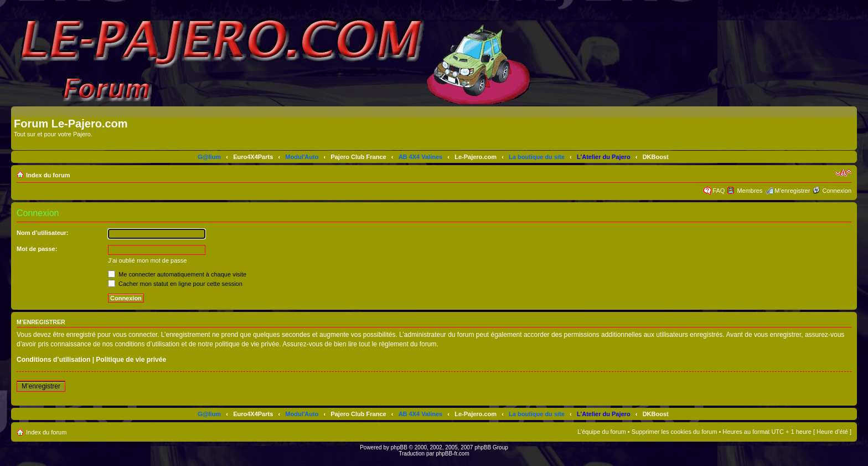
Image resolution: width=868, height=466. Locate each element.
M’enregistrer (792, 191)
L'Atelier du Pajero (604, 157)
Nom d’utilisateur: (43, 233)
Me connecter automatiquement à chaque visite (177, 274)
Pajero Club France (358, 157)
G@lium (209, 157)
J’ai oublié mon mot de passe (147, 260)
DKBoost (656, 157)
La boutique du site (537, 157)
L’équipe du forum (601, 432)
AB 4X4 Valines (421, 157)
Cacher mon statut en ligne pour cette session (175, 284)
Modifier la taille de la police (843, 173)
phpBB (399, 447)
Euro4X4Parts (253, 157)
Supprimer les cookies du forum (675, 432)
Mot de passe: (37, 249)
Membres (750, 191)
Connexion (837, 191)
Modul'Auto (302, 157)
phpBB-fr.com (453, 454)
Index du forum (48, 175)
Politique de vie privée (131, 360)
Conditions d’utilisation (53, 360)
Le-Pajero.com (476, 157)
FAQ (719, 191)
